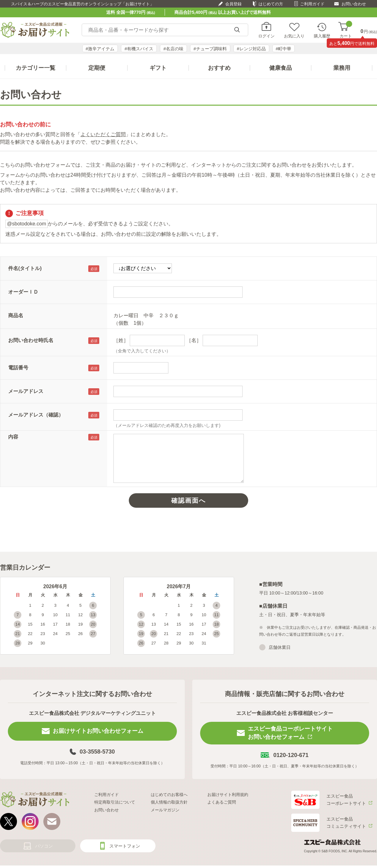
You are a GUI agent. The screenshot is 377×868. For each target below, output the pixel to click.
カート (346, 30)
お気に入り (294, 36)
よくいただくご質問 (103, 134)
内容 (13, 437)
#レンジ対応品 (251, 49)
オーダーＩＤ (23, 292)
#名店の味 (173, 49)
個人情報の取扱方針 (169, 802)
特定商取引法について (115, 802)
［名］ (194, 340)
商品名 (16, 315)
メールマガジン (165, 810)
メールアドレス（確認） (36, 415)
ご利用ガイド (312, 4)
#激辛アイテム (100, 49)
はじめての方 (271, 4)
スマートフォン (125, 846)
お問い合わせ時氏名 (31, 340)
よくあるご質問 (222, 802)
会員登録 (233, 4)
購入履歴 (322, 36)
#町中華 (284, 49)
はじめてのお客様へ (169, 795)
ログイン (266, 36)
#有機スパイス (139, 49)
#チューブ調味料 (210, 49)
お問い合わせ (354, 4)
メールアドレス (26, 391)
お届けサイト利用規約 (228, 795)
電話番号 (18, 368)
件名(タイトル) (25, 268)
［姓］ (121, 340)
